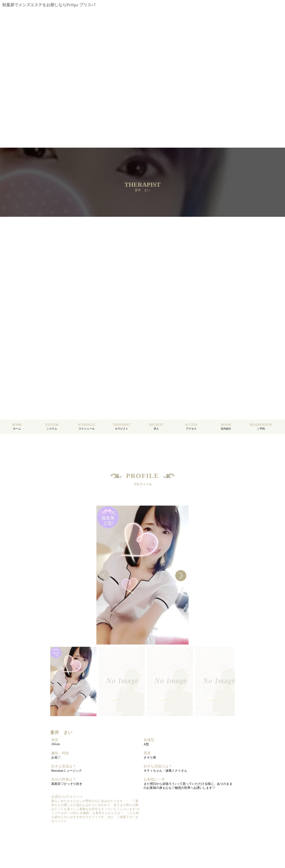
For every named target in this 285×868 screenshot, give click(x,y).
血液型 (149, 740)
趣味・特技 (60, 753)
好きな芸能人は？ (158, 766)
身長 (55, 740)
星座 (147, 753)
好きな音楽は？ (64, 766)
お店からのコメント (67, 797)
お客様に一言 (154, 779)
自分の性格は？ (64, 779)
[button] (181, 576)
